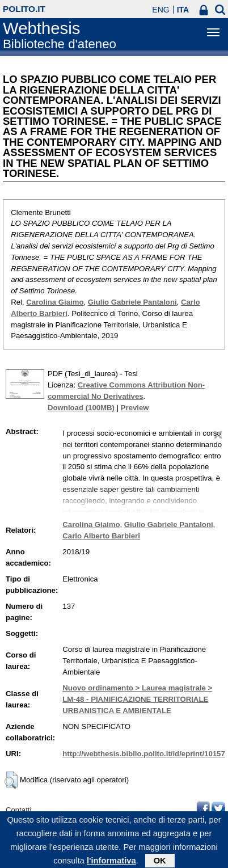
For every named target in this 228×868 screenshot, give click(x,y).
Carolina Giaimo (55, 302)
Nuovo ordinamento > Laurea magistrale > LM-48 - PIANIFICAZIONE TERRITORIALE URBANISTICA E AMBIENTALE (137, 699)
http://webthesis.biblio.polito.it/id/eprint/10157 (143, 754)
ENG (161, 10)
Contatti (18, 810)
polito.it (24, 9)
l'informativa (111, 863)
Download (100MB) (81, 408)
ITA (183, 10)
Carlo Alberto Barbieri (101, 536)
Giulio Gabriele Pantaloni (132, 302)
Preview (135, 408)
